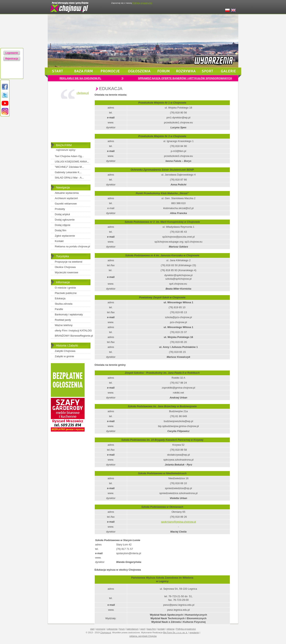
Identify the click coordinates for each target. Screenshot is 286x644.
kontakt (161, 629)
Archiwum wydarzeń (66, 198)
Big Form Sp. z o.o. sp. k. (175, 632)
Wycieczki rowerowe (67, 272)
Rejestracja (12, 59)
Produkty (60, 209)
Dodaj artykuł (62, 214)
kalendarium (132, 629)
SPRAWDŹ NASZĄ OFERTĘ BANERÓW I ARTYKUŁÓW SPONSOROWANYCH (185, 78)
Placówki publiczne (66, 293)
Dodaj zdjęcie (63, 225)
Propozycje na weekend (69, 262)
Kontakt (59, 241)
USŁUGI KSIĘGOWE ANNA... (72, 162)
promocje (110, 71)
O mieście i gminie (65, 288)
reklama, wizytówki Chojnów (143, 636)
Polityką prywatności (142, 3)
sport (208, 71)
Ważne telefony (64, 325)
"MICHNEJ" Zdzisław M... (69, 167)
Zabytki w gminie (64, 356)
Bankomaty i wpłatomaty (69, 314)
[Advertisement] (71, 121)
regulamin (194, 632)
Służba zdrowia (64, 304)
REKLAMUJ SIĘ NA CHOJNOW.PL (80, 78)
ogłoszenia (139, 71)
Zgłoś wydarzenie (65, 236)
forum (164, 71)
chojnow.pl (83, 93)
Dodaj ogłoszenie (65, 220)
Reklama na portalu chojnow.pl (72, 246)
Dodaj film (61, 230)
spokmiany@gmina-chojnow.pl (179, 522)
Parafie (59, 309)
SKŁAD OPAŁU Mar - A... (69, 178)
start (58, 71)
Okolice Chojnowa (65, 267)
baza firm (84, 71)
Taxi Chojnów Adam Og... (69, 156)
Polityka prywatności (186, 629)
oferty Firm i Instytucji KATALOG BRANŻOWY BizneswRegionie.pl (74, 333)
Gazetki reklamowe (66, 204)
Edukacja (60, 298)
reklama (170, 629)
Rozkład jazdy (63, 320)
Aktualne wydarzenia (67, 193)
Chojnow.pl (106, 632)
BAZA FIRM (64, 145)
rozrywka (186, 71)
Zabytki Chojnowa (65, 351)
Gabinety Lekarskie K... (68, 172)
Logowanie (12, 53)
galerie (228, 71)
